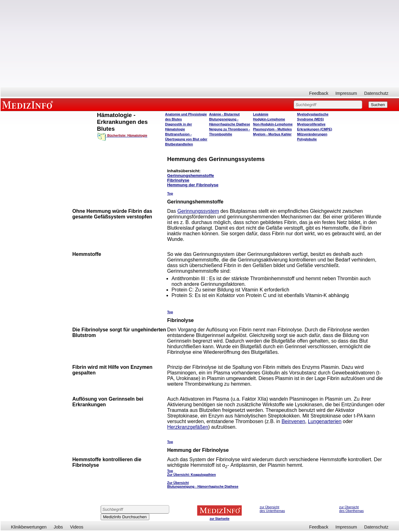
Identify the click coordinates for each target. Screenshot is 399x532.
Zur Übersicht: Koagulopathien (191, 475)
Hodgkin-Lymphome (269, 119)
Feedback (319, 93)
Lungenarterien (325, 421)
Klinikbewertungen (29, 527)
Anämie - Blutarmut (224, 114)
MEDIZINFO (29, 105)
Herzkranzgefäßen (188, 427)
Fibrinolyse (178, 180)
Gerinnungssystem (198, 211)
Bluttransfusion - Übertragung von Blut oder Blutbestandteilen (186, 139)
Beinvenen (293, 421)
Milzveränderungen (312, 134)
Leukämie (261, 114)
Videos (77, 527)
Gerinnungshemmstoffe (190, 176)
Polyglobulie (307, 139)
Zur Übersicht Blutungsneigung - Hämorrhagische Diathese (203, 485)
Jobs (58, 527)
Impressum (346, 93)
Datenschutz (376, 93)
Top (170, 193)
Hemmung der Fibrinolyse (193, 185)
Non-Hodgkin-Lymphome (273, 124)
